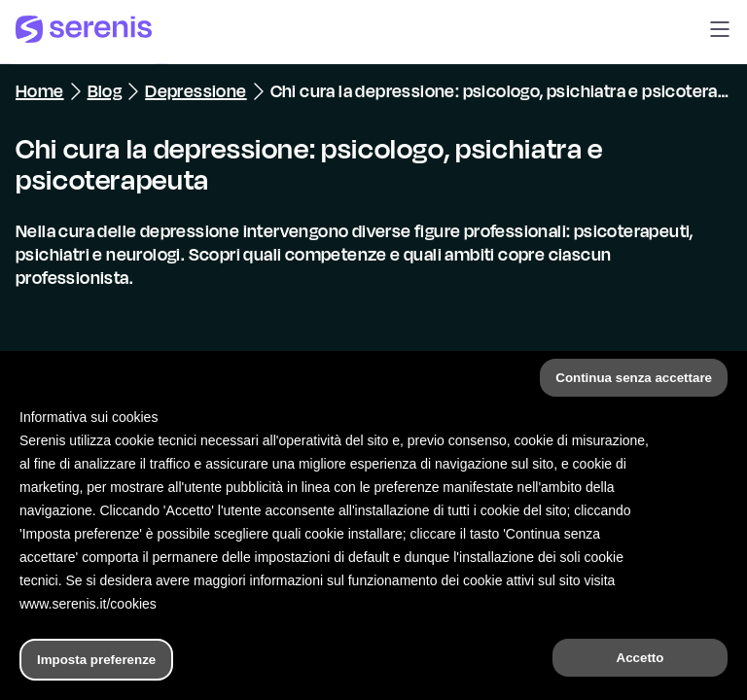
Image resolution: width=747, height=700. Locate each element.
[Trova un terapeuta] (435, 665)
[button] (720, 32)
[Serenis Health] (84, 32)
